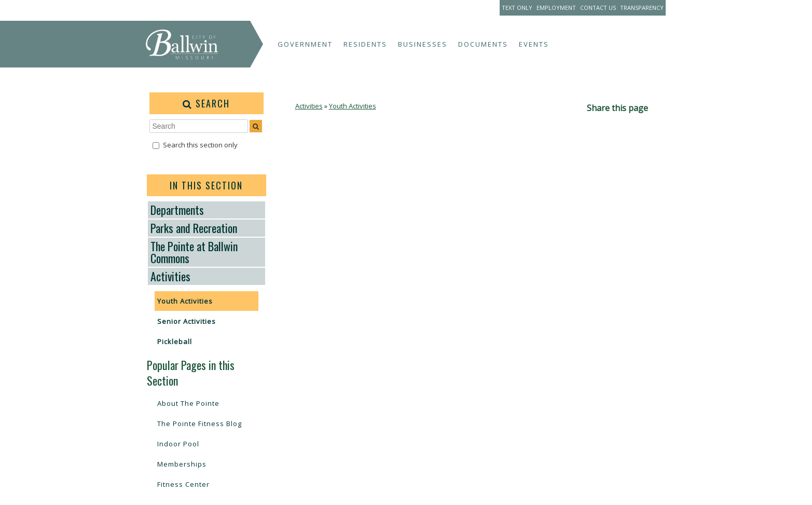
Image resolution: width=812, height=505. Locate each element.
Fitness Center (183, 484)
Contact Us (598, 8)
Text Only (517, 8)
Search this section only (200, 145)
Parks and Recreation (194, 228)
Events (534, 44)
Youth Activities (185, 301)
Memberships (182, 464)
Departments (177, 210)
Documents (483, 44)
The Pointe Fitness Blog (199, 424)
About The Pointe (188, 403)
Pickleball (175, 342)
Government (305, 44)
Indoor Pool (178, 444)
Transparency (642, 8)
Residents (365, 44)
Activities (170, 276)
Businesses (423, 44)
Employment (556, 8)
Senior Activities (187, 321)
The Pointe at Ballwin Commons (194, 252)
